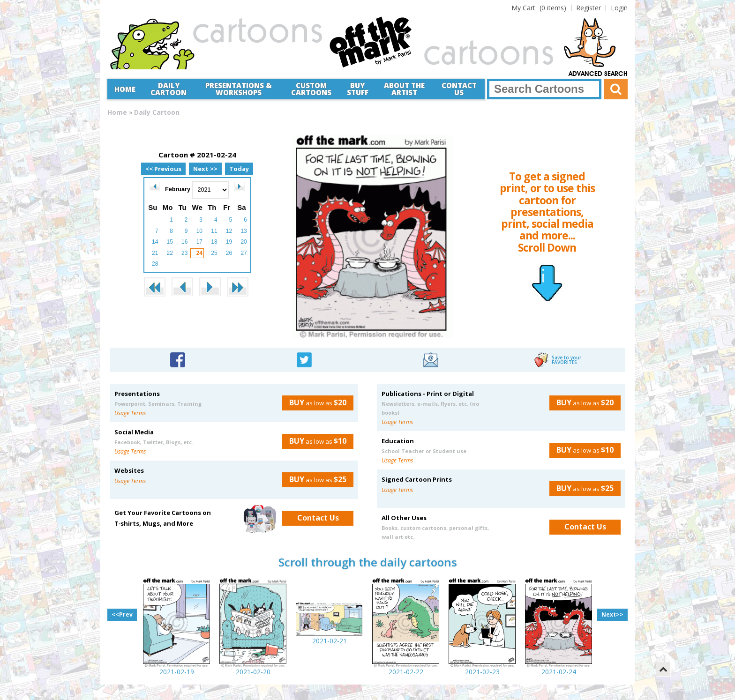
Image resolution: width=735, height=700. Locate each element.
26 (229, 253)
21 (155, 253)
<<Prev (122, 614)
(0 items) (539, 8)
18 (214, 242)
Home (125, 89)
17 (199, 242)
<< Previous (163, 169)
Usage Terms (130, 413)
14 (155, 242)
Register (589, 8)
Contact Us (459, 89)
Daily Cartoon (169, 89)
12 (229, 231)
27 (244, 253)
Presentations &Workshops (239, 89)
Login (619, 8)
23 (184, 253)
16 (184, 242)
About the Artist (404, 89)
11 (214, 231)
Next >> (205, 169)
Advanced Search (598, 74)
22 (170, 253)
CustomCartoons (311, 89)
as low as (314, 402)
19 (229, 242)
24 (199, 253)
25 (214, 253)
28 (155, 264)
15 (170, 242)
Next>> (612, 614)
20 (244, 242)
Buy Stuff (358, 89)
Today (239, 169)
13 (244, 231)
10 (199, 231)
